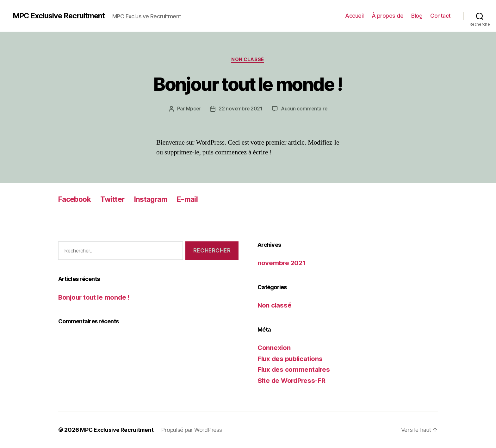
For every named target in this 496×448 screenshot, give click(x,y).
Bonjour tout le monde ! (248, 84)
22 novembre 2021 (241, 109)
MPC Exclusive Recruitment (60, 16)
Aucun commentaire (304, 109)
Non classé (248, 60)
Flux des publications (291, 359)
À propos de (388, 16)
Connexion (274, 348)
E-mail (195, 199)
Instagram (156, 199)
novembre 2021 (282, 263)
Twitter (116, 199)
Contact (440, 16)
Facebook (76, 199)
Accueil (354, 16)
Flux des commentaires (294, 370)
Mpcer (193, 109)
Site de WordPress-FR (292, 381)
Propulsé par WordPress (193, 430)
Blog (417, 16)
